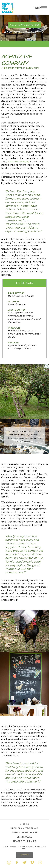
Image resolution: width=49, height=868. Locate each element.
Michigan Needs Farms (24, 828)
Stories (24, 824)
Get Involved (25, 837)
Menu (40, 7)
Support (24, 855)
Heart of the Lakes (25, 841)
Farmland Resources (24, 833)
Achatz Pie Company (18, 162)
